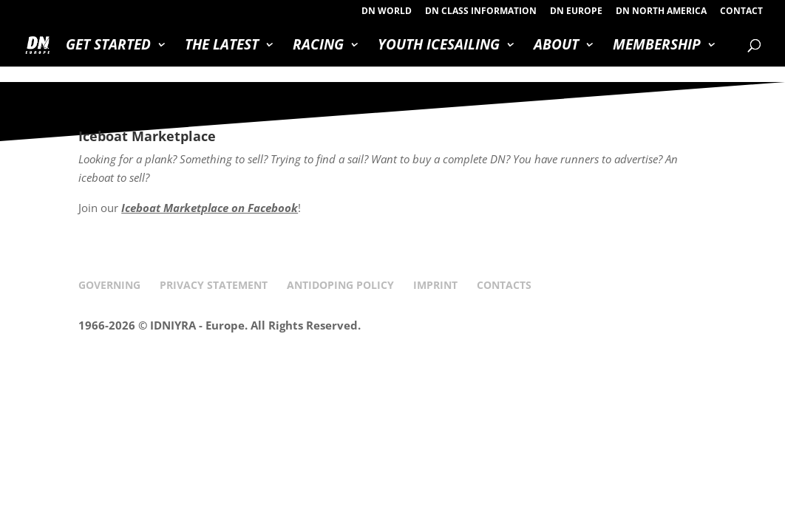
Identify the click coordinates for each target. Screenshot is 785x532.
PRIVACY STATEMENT (214, 285)
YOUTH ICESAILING (439, 47)
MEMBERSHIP (657, 47)
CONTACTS (504, 285)
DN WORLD (387, 12)
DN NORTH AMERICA (661, 12)
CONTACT (741, 12)
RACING (318, 47)
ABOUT (556, 47)
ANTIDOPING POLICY (340, 285)
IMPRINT (435, 285)
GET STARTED (108, 47)
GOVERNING (109, 285)
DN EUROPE (576, 12)
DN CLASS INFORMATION (481, 12)
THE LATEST (222, 47)
